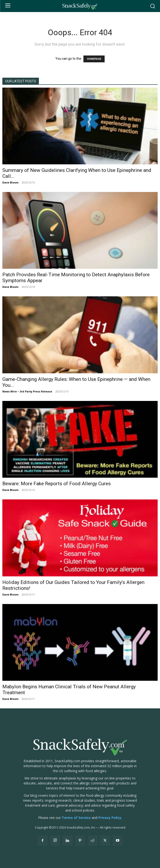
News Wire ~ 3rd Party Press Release (27, 391)
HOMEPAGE (94, 59)
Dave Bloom (10, 182)
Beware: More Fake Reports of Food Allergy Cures (57, 484)
